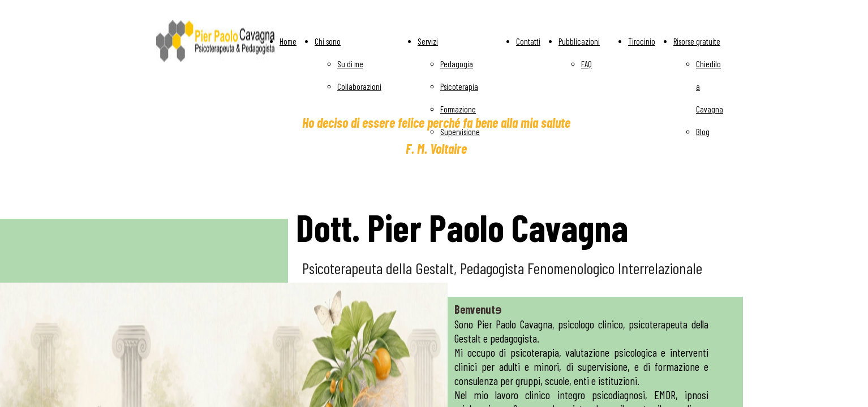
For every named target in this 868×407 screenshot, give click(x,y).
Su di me (350, 64)
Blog (703, 132)
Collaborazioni (359, 86)
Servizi (428, 41)
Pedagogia (457, 64)
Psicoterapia (459, 86)
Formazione (458, 109)
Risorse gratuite (697, 41)
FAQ (586, 64)
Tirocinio (642, 41)
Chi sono (328, 41)
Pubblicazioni (579, 41)
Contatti (528, 41)
